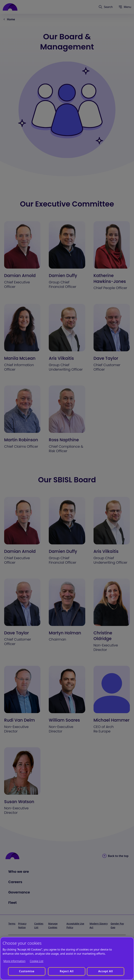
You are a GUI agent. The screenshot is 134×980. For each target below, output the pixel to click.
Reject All (67, 971)
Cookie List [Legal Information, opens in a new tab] (36, 961)
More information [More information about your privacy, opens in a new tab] (14, 961)
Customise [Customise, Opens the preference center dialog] (27, 971)
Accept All (106, 971)
